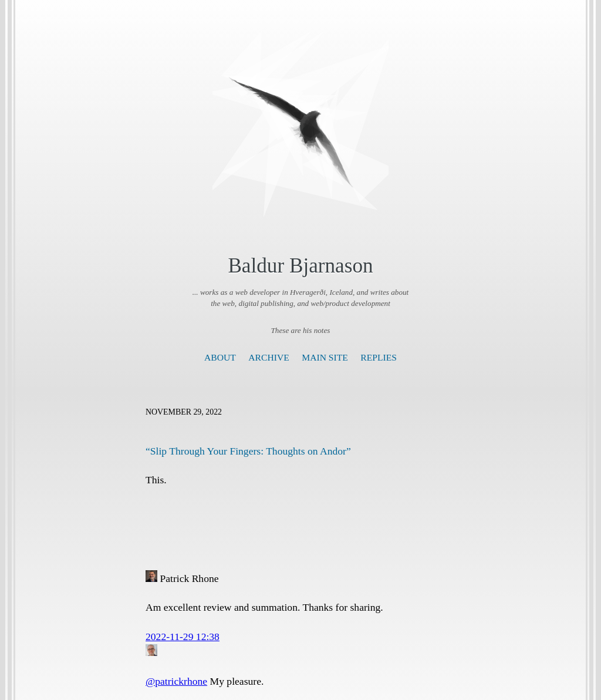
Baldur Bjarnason (300, 266)
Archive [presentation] (269, 357)
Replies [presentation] (379, 357)
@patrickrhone (176, 681)
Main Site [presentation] (325, 357)
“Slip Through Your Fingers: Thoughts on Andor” (248, 451)
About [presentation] (220, 357)
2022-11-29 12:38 (183, 637)
